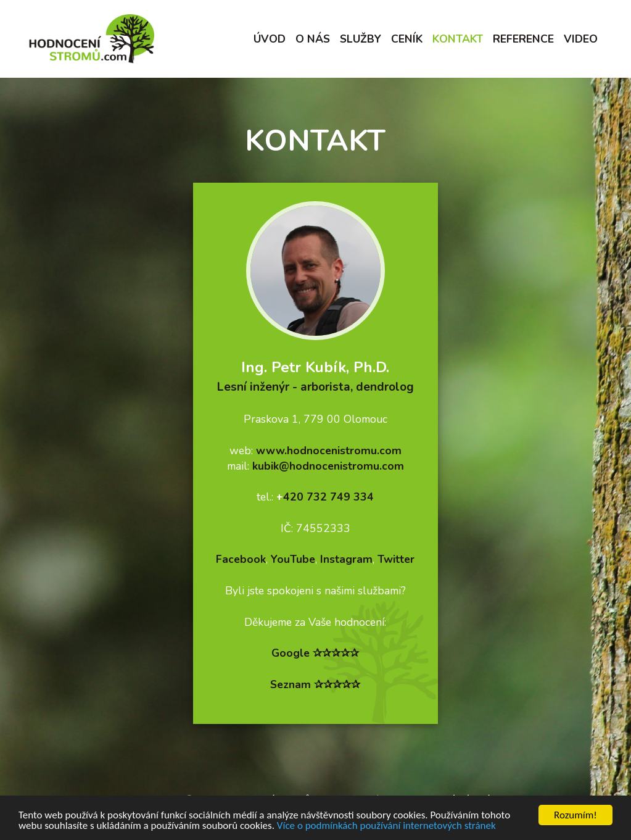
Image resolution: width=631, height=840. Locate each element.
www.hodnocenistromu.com (329, 451)
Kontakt (458, 39)
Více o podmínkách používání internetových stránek (386, 826)
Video (581, 39)
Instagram (346, 559)
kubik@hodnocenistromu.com (328, 466)
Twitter (396, 559)
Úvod (270, 39)
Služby (361, 39)
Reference (523, 39)
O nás (313, 39)
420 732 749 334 (328, 497)
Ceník (407, 39)
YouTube (293, 559)
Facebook (241, 559)
